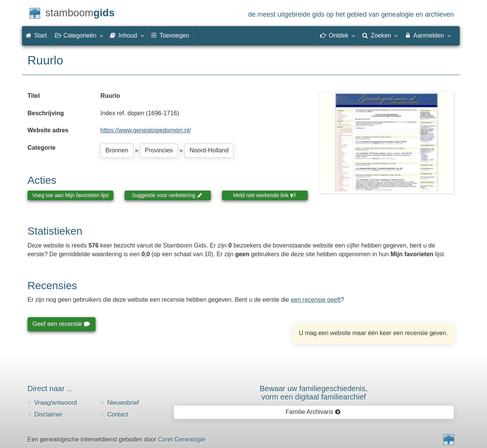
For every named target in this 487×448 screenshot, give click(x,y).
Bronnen (117, 150)
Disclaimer (49, 414)
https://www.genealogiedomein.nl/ (146, 130)
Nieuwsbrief (123, 403)
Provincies (159, 150)
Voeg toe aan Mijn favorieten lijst (70, 195)
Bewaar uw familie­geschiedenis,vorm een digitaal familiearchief (314, 393)
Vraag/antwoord (56, 403)
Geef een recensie (61, 324)
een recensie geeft (316, 300)
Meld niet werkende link (264, 195)
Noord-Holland (209, 150)
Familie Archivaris (313, 412)
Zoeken (380, 35)
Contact (118, 414)
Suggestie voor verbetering (167, 195)
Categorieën (79, 35)
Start (36, 35)
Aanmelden (428, 35)
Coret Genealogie (182, 439)
